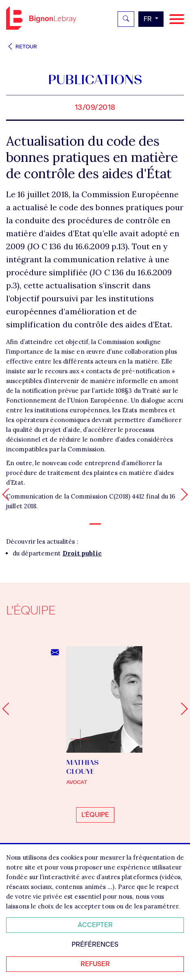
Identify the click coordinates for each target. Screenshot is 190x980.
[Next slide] (181, 709)
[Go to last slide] (8, 709)
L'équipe (95, 815)
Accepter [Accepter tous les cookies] (95, 925)
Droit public (82, 553)
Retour (22, 47)
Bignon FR (41, 18)
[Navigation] (177, 19)
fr (149, 19)
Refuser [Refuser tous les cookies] (95, 964)
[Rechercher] (126, 19)
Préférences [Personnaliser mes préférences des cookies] (95, 944)
